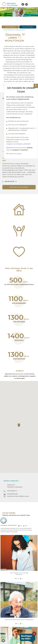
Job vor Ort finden (28, 27)
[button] (19, 425)
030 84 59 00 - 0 (11, 181)
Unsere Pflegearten (10, 27)
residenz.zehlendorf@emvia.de (18, 496)
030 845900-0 (12, 491)
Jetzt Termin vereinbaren (19, 187)
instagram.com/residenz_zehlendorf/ (18, 144)
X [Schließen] (36, 85)
